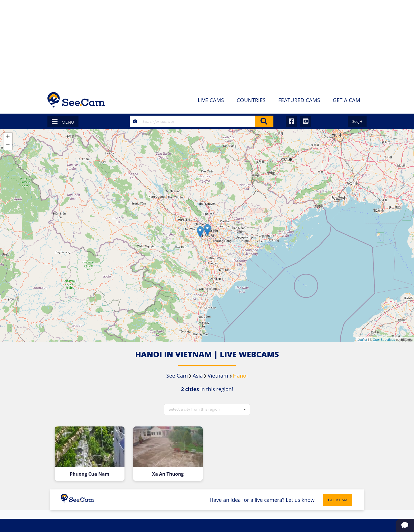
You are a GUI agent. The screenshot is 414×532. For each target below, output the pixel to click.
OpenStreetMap (384, 340)
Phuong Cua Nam (89, 474)
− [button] (8, 146)
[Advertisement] (207, 43)
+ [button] (8, 137)
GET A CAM (338, 500)
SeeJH (357, 121)
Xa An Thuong (168, 474)
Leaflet (362, 340)
